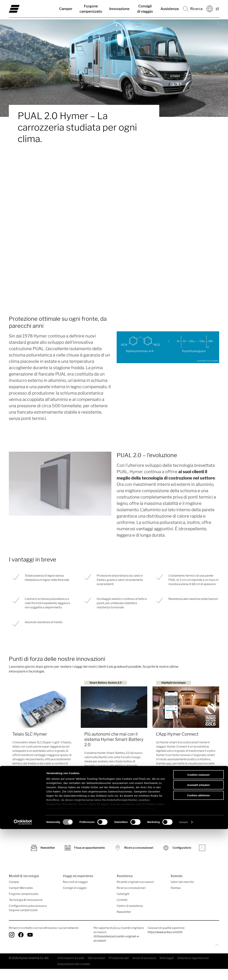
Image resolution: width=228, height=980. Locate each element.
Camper (66, 9)
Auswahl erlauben (198, 936)
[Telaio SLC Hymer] (42, 707)
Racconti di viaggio (75, 883)
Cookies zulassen (198, 926)
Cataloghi (123, 895)
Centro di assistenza (130, 907)
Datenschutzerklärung (140, 959)
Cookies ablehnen (198, 946)
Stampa (176, 889)
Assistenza (170, 9)
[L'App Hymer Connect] (186, 707)
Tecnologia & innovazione (26, 901)
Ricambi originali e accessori (135, 883)
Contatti (122, 901)
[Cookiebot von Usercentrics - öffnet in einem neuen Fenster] (23, 973)
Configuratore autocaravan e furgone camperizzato (28, 909)
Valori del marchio (182, 883)
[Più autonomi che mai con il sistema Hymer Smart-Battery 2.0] (114, 707)
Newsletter (124, 913)
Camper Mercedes (21, 889)
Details (183, 973)
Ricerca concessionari (131, 889)
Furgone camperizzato (91, 9)
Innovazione (119, 9)
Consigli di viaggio (145, 9)
